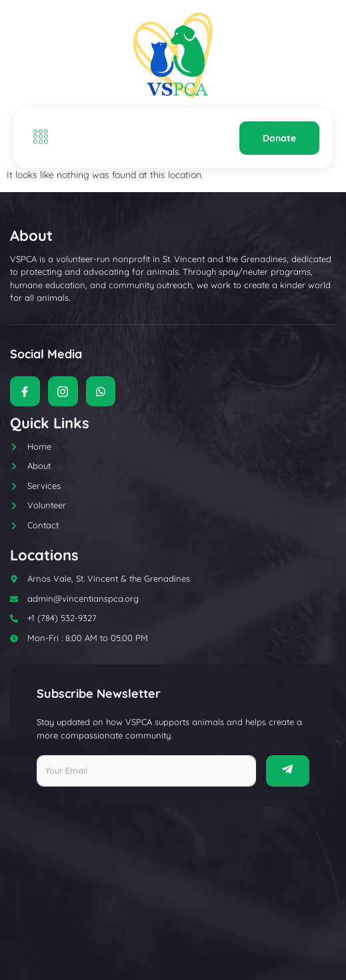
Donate (279, 138)
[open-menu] (37, 138)
